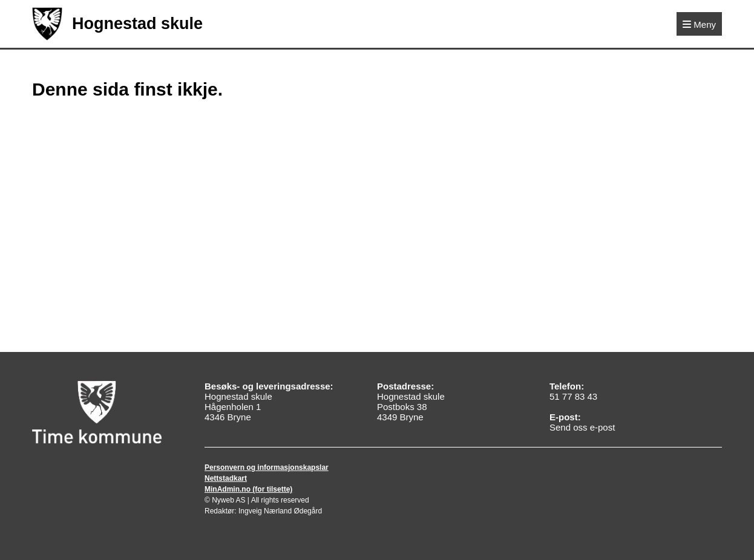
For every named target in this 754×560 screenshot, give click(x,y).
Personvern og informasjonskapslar (267, 467)
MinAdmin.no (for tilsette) (248, 489)
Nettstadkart (226, 478)
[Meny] (699, 24)
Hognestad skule (117, 24)
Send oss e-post (582, 427)
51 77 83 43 (573, 396)
